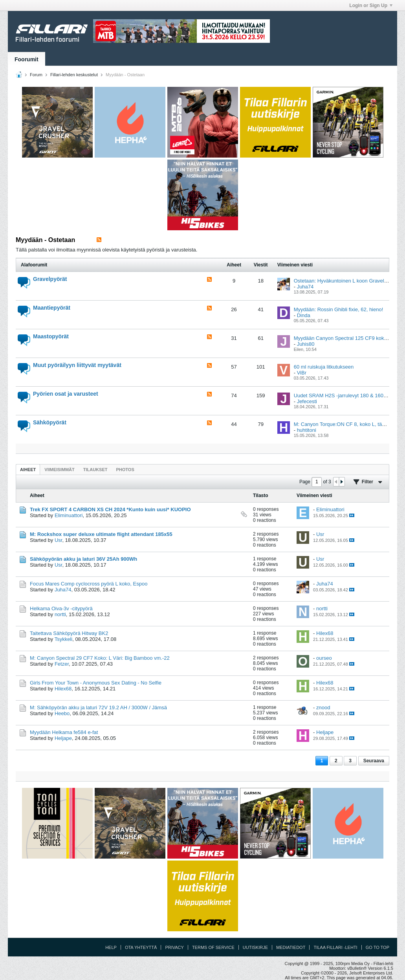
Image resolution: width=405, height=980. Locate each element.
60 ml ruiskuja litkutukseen (324, 367)
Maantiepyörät (52, 308)
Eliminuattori (69, 515)
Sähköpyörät (50, 422)
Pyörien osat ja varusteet (66, 394)
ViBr (302, 373)
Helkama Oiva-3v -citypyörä (61, 608)
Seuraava (374, 761)
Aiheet (28, 470)
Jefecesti (307, 401)
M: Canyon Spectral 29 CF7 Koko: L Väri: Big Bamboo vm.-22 (100, 658)
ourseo (324, 658)
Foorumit (27, 59)
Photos (125, 470)
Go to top (378, 947)
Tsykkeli (64, 639)
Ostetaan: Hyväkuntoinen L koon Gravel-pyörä (346, 281)
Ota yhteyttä (141, 947)
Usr (59, 540)
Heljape (63, 738)
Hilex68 (325, 633)
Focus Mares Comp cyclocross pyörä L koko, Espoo (89, 584)
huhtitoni (307, 430)
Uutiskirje (255, 947)
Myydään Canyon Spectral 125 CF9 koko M (343, 338)
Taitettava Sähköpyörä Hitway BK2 (69, 633)
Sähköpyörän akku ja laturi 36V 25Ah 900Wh (83, 559)
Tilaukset (95, 470)
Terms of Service (213, 947)
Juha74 (305, 287)
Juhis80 (306, 344)
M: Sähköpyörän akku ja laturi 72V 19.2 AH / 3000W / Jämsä (98, 707)
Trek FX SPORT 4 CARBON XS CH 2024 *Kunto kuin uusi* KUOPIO (110, 509)
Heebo (62, 713)
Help (111, 947)
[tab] (28, 469)
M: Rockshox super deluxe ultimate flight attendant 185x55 (101, 534)
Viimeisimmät (59, 470)
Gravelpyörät (50, 279)
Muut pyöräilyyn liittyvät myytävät (77, 365)
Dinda (304, 315)
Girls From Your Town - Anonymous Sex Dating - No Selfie (96, 683)
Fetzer (62, 664)
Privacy (174, 947)
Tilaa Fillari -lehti (335, 947)
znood (323, 707)
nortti (60, 614)
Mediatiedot (291, 947)
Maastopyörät (51, 336)
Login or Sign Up (371, 6)
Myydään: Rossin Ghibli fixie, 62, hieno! (339, 309)
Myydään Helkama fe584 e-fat (64, 732)
